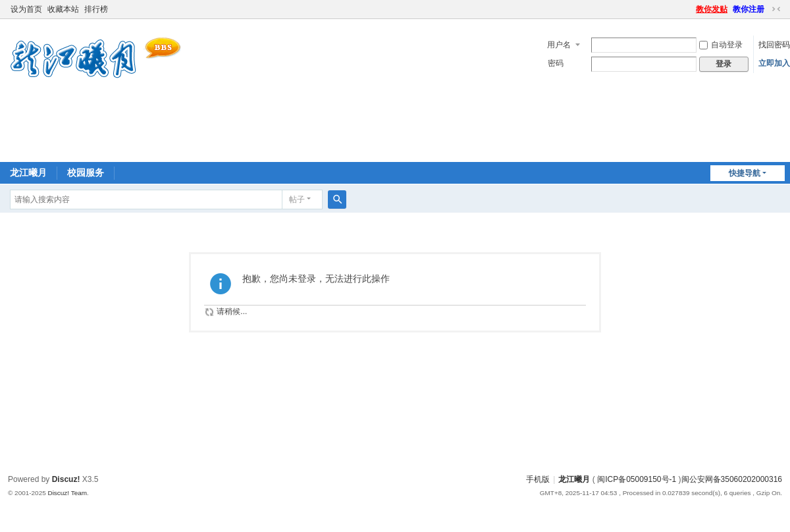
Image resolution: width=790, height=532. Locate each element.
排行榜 (96, 9)
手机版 (538, 479)
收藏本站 (63, 9)
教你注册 (749, 9)
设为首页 (26, 9)
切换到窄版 (776, 9)
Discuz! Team (67, 493)
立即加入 (774, 63)
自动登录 (721, 45)
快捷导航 (745, 173)
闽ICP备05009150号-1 (637, 479)
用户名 (559, 45)
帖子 (297, 199)
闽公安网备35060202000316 (732, 479)
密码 (556, 63)
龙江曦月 (28, 173)
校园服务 (86, 173)
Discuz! (66, 479)
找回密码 (774, 45)
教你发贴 (712, 9)
